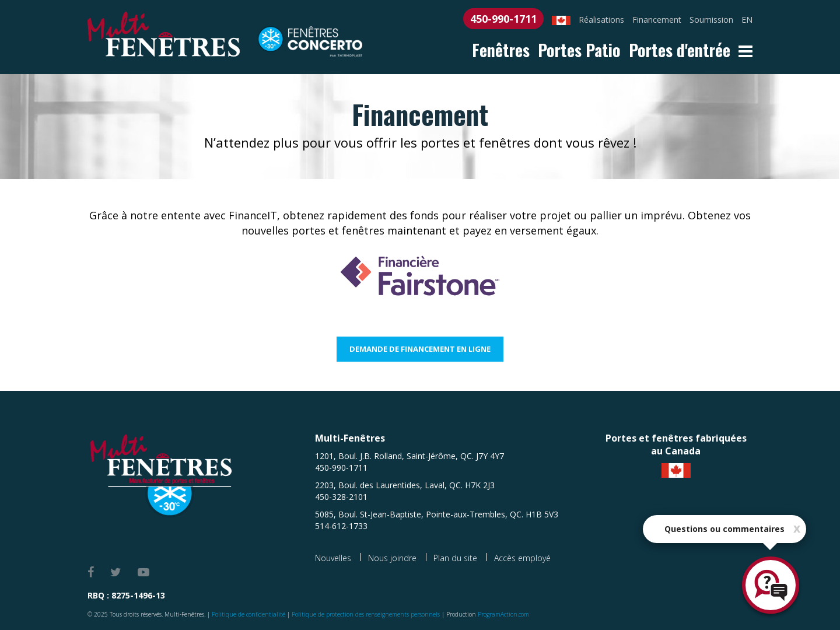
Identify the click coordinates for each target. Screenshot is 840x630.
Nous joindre (392, 558)
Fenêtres (501, 50)
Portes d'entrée (680, 50)
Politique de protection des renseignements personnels (366, 614)
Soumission (711, 20)
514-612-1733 (341, 526)
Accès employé (522, 558)
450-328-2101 (341, 497)
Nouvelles (333, 558)
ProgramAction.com (503, 614)
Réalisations (601, 20)
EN (747, 20)
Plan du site (455, 558)
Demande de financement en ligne (420, 349)
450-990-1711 (503, 19)
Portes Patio (579, 50)
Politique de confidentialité (249, 614)
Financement (657, 20)
